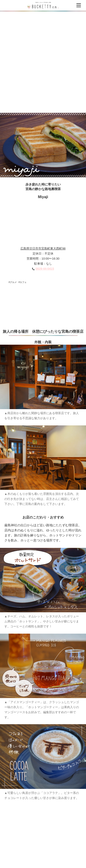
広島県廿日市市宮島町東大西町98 (43, 248)
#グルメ (13, 282)
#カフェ (23, 282)
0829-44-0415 (45, 269)
